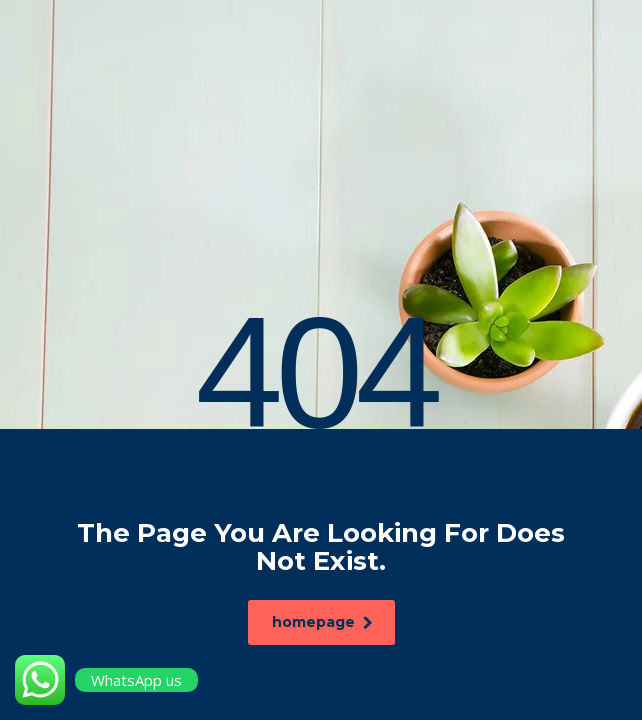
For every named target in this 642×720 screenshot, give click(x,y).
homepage (324, 622)
